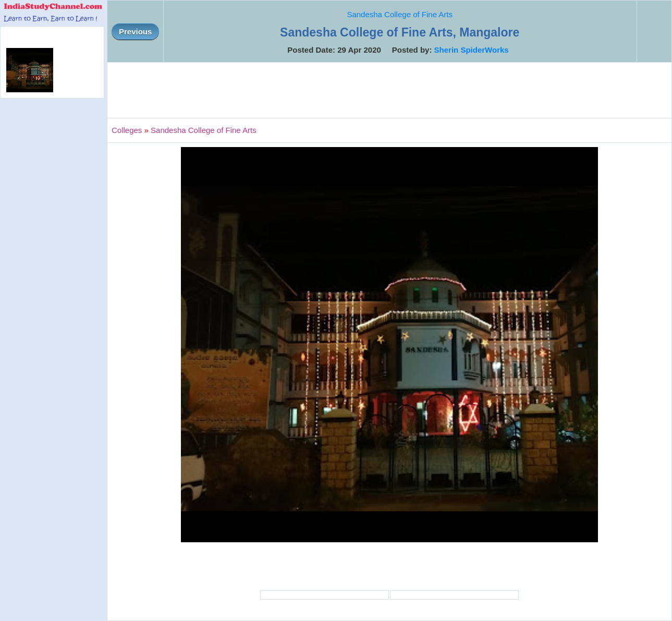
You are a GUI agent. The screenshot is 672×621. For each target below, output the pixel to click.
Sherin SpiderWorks (472, 50)
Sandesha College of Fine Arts (400, 14)
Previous (135, 32)
